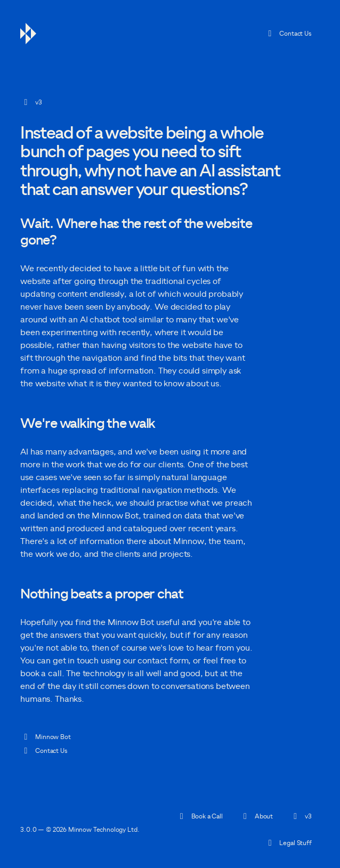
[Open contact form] (163, 661)
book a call (41, 674)
